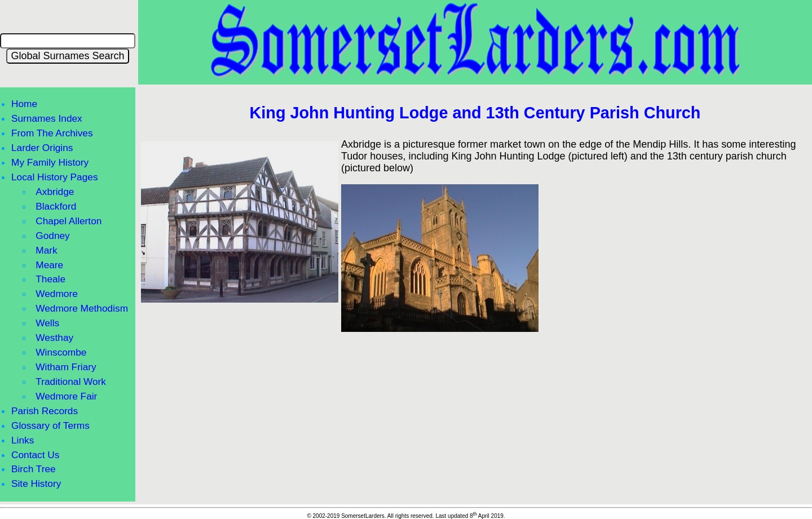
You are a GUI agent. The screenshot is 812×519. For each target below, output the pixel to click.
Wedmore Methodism (82, 308)
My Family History (50, 162)
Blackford (56, 206)
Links (23, 440)
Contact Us (35, 455)
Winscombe (61, 352)
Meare (49, 265)
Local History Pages (55, 177)
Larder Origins (42, 148)
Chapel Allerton (69, 221)
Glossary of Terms (50, 425)
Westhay (54, 338)
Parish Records (45, 411)
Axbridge (55, 192)
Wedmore (57, 294)
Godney (52, 236)
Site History (36, 483)
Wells (47, 323)
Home (24, 104)
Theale (50, 279)
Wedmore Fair (66, 396)
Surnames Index (47, 118)
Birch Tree (34, 469)
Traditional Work (71, 382)
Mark (46, 250)
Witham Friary (66, 367)
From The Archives (52, 133)
